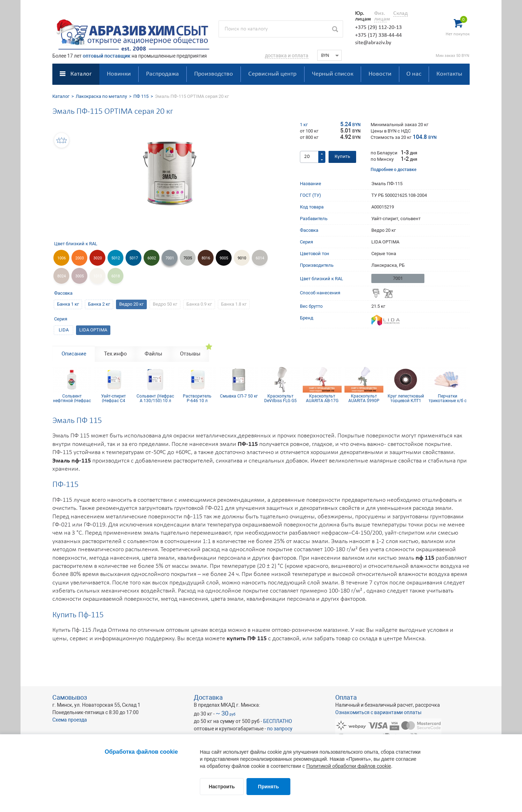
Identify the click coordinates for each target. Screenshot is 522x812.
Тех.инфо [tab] (115, 354)
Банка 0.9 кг (199, 304)
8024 (62, 276)
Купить (342, 157)
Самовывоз (70, 697)
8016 (206, 258)
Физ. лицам (380, 16)
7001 (170, 258)
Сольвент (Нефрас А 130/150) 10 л (155, 398)
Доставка (208, 697)
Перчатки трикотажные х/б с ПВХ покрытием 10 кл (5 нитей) (447, 398)
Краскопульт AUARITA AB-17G (322, 398)
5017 (134, 258)
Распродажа (163, 74)
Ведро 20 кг (131, 304)
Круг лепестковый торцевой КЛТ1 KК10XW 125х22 (406, 398)
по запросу (280, 729)
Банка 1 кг (68, 304)
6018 (116, 276)
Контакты (449, 74)
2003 (80, 258)
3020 (98, 258)
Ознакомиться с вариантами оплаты (378, 712)
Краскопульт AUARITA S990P (364, 398)
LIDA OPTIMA (93, 330)
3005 (80, 276)
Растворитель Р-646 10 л (197, 398)
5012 (116, 258)
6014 (260, 258)
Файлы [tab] (153, 354)
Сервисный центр (272, 74)
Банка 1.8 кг (234, 304)
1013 (98, 276)
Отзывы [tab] (190, 354)
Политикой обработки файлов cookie (349, 766)
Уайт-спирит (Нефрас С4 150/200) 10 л (114, 398)
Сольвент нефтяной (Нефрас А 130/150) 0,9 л (72, 398)
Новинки (119, 74)
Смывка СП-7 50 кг (239, 396)
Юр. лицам (361, 16)
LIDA (64, 330)
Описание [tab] (74, 354)
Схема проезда (70, 720)
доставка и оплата (287, 55)
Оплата (346, 697)
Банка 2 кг (99, 304)
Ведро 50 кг (165, 304)
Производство (214, 74)
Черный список (333, 74)
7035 (188, 258)
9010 (242, 258)
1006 (62, 258)
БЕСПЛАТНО (278, 721)
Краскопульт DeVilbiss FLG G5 (280, 398)
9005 (224, 258)
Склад (401, 13)
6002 (152, 258)
